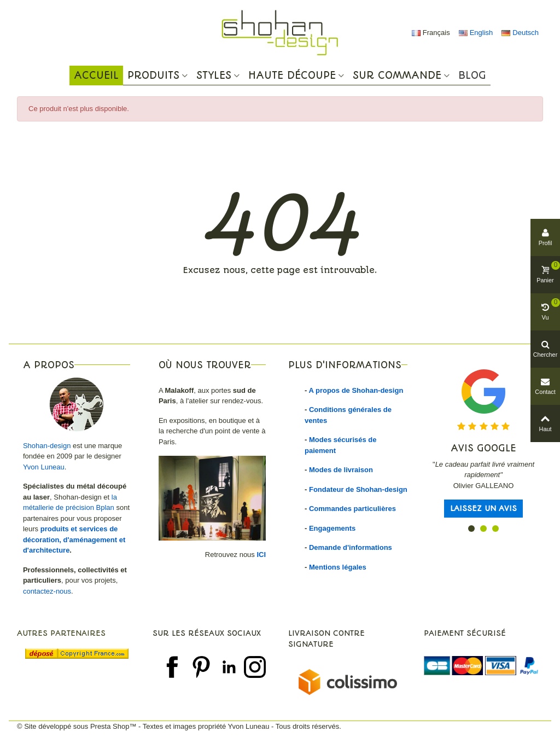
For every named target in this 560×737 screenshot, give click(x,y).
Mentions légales (338, 567)
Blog (472, 76)
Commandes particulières (352, 509)
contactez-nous (47, 591)
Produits (153, 76)
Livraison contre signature (326, 639)
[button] (471, 529)
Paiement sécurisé (465, 633)
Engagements (332, 528)
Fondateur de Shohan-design (358, 489)
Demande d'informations (351, 547)
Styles (214, 76)
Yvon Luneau (44, 467)
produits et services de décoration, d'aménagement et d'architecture (74, 539)
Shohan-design (47, 446)
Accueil (96, 76)
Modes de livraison (341, 470)
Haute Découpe (292, 76)
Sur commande (397, 76)
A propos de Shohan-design (356, 390)
